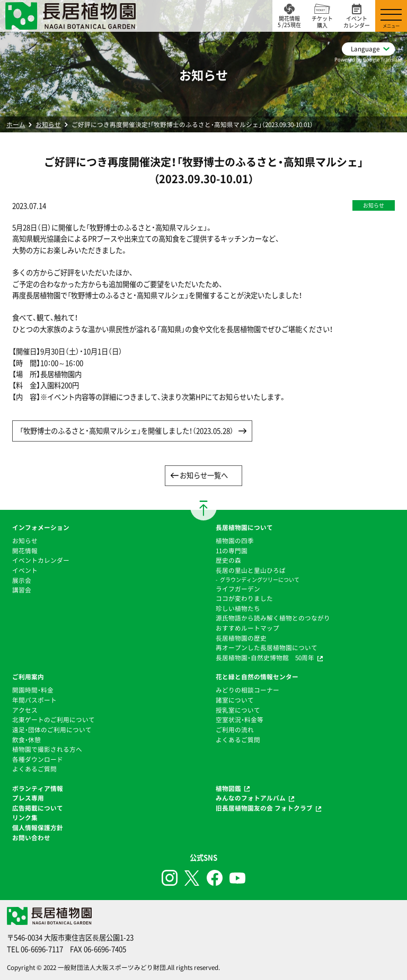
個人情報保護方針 (38, 828)
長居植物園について (244, 527)
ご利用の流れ (235, 730)
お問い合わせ (31, 838)
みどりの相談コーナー (247, 690)
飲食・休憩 (26, 740)
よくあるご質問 (34, 769)
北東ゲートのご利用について (54, 720)
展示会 (22, 580)
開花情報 (25, 551)
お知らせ (48, 124)
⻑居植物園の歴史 (241, 638)
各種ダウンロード (38, 759)
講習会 (22, 590)
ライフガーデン (238, 589)
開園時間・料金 (33, 690)
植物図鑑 (228, 788)
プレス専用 (28, 798)
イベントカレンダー (41, 560)
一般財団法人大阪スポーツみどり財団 (112, 967)
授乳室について (238, 710)
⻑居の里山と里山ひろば (251, 570)
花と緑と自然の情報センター (257, 677)
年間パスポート (34, 700)
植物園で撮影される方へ (47, 749)
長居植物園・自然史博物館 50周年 (265, 658)
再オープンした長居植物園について (267, 648)
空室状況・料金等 (240, 720)
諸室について (235, 700)
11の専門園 (232, 551)
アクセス (25, 710)
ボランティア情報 (38, 788)
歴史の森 (228, 560)
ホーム (16, 124)
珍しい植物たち (238, 608)
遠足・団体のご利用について (52, 730)
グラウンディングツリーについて (260, 579)
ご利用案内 (28, 677)
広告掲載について (38, 808)
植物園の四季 (235, 541)
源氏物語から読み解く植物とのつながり (273, 618)
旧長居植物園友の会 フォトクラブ (264, 808)
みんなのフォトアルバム (251, 798)
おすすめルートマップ (247, 628)
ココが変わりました (244, 598)
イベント (25, 570)
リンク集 (25, 817)
